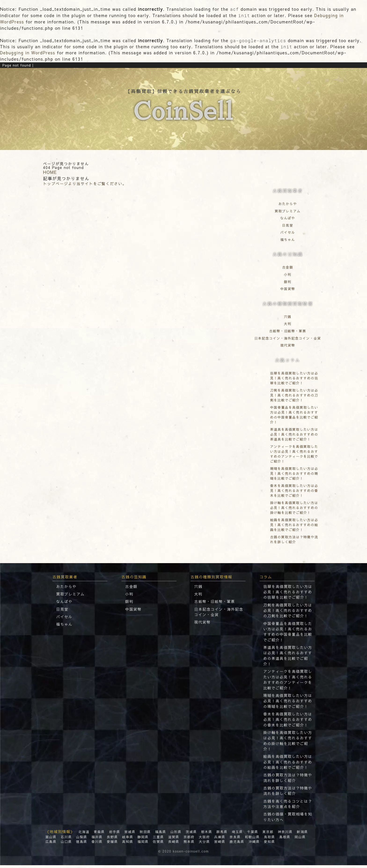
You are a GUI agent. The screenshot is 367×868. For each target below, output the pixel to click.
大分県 (204, 844)
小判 (288, 274)
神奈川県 (285, 834)
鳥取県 (269, 839)
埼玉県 (237, 834)
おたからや (288, 203)
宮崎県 (219, 844)
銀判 (288, 281)
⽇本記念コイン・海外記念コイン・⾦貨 (288, 338)
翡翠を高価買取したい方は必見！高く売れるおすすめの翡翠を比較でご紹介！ (288, 591)
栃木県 (206, 834)
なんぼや (288, 218)
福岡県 (143, 844)
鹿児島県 (237, 844)
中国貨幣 (288, 288)
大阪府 (204, 839)
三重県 (158, 839)
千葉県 (252, 834)
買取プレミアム (288, 210)
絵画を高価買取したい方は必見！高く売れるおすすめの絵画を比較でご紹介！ (288, 764)
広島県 (51, 844)
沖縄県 (254, 844)
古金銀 (288, 267)
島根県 (284, 839)
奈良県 (235, 839)
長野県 (112, 839)
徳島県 (82, 844)
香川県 (97, 844)
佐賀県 (158, 844)
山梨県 (82, 839)
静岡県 (143, 839)
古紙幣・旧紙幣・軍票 (288, 331)
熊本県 (189, 844)
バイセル (288, 232)
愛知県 (269, 844)
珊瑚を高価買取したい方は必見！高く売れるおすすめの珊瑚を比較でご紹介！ (288, 702)
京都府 (189, 839)
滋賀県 (173, 839)
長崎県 (173, 844)
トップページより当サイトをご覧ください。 (85, 183)
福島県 (160, 834)
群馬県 (222, 834)
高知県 (127, 844)
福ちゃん (288, 239)
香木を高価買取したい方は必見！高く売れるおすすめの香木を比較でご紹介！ (288, 721)
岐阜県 (127, 839)
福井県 (97, 839)
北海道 (84, 834)
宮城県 (130, 834)
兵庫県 (219, 839)
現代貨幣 (288, 345)
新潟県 (302, 834)
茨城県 (191, 834)
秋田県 (145, 834)
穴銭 (288, 316)
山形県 (176, 834)
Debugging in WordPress (28, 53)
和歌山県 (252, 839)
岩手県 (114, 834)
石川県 (66, 839)
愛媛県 (112, 844)
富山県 (51, 839)
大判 (288, 323)
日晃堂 (288, 225)
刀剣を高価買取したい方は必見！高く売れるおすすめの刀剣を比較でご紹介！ (288, 610)
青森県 (99, 834)
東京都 (267, 834)
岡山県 (299, 839)
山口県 (66, 844)
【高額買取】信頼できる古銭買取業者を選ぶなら (183, 109)
